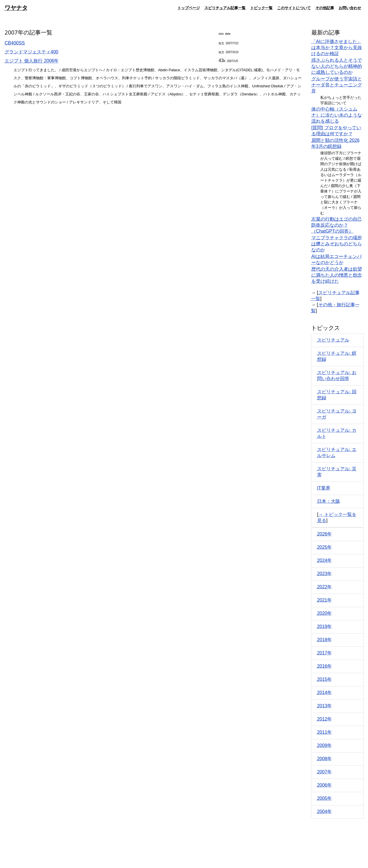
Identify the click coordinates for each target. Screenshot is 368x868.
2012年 (325, 719)
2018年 (325, 640)
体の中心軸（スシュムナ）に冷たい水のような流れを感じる (337, 115)
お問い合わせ (350, 8)
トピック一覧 (261, 8)
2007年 (325, 772)
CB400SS (15, 43)
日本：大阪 (329, 501)
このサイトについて (294, 8)
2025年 (325, 547)
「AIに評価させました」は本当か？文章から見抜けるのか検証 (337, 48)
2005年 (325, 798)
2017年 (325, 653)
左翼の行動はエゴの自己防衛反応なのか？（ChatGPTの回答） (337, 225)
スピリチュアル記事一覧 (225, 8)
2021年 (325, 600)
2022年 (325, 587)
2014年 (325, 693)
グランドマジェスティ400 (31, 52)
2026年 (325, 534)
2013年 (325, 706)
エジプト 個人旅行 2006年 (32, 61)
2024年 (325, 560)
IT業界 (324, 488)
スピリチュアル (333, 340)
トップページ (189, 8)
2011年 (325, 732)
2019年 (325, 627)
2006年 (325, 785)
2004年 (325, 812)
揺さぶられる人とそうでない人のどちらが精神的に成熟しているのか (337, 66)
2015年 (325, 679)
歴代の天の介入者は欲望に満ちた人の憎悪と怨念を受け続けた (337, 275)
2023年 (325, 574)
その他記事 (325, 8)
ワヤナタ (16, 8)
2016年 (325, 666)
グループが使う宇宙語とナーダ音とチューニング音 (337, 85)
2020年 (325, 613)
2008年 (325, 759)
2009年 (325, 745)
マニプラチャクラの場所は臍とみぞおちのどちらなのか (337, 244)
